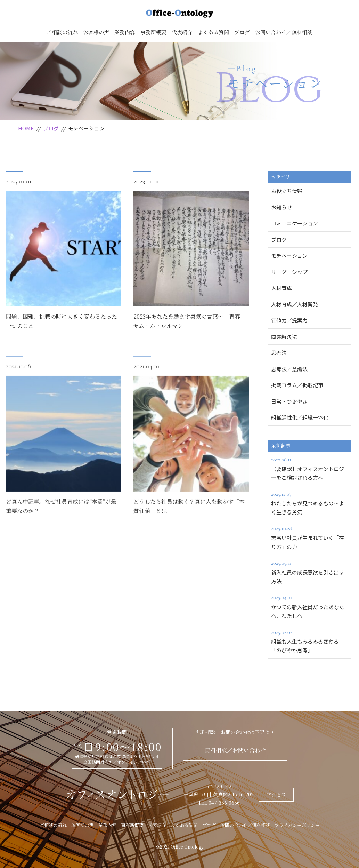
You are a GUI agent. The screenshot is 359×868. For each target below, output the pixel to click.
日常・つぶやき (289, 401)
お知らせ (282, 207)
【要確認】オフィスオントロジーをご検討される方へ (309, 468)
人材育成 (282, 288)
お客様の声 (96, 32)
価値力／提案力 (289, 320)
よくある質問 (213, 32)
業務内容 (125, 32)
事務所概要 (153, 32)
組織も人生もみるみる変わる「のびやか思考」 (309, 641)
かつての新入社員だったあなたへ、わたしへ (309, 606)
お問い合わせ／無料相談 (284, 32)
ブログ (242, 32)
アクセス (276, 795)
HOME (26, 128)
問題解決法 (284, 337)
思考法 (279, 353)
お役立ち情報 (287, 191)
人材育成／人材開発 (295, 304)
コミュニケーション (295, 223)
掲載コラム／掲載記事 (297, 385)
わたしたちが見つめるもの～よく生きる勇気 (309, 503)
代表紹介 (182, 32)
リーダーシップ (289, 272)
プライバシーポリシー (297, 825)
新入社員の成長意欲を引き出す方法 (309, 572)
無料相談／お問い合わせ (235, 750)
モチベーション (289, 256)
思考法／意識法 (289, 369)
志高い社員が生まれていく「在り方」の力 (309, 537)
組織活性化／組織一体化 (300, 417)
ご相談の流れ (62, 32)
